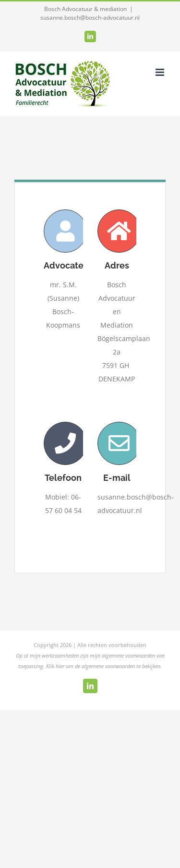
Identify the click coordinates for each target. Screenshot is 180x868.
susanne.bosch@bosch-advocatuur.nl (90, 18)
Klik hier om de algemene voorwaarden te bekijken (103, 666)
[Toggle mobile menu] (161, 72)
